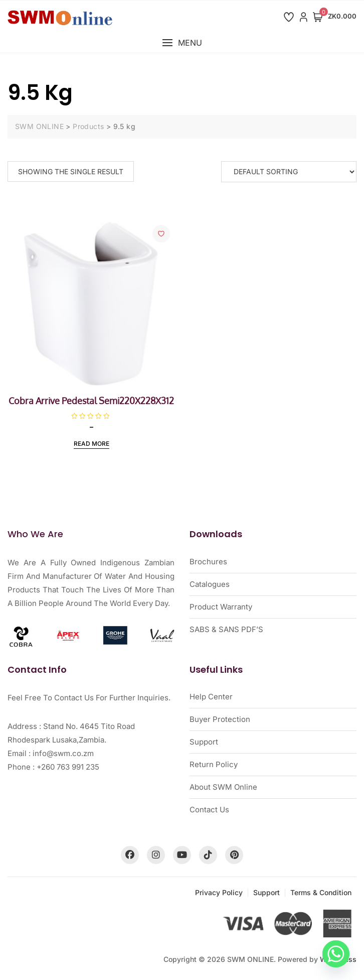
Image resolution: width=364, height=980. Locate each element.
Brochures (208, 562)
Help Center (211, 697)
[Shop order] (289, 172)
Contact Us (209, 810)
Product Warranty (221, 607)
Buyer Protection (220, 719)
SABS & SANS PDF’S (226, 629)
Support (204, 742)
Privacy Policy (219, 892)
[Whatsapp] (336, 954)
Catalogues (210, 584)
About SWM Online (223, 787)
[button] (182, 43)
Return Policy (214, 764)
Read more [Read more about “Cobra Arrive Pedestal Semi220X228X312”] (92, 444)
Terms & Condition (321, 892)
